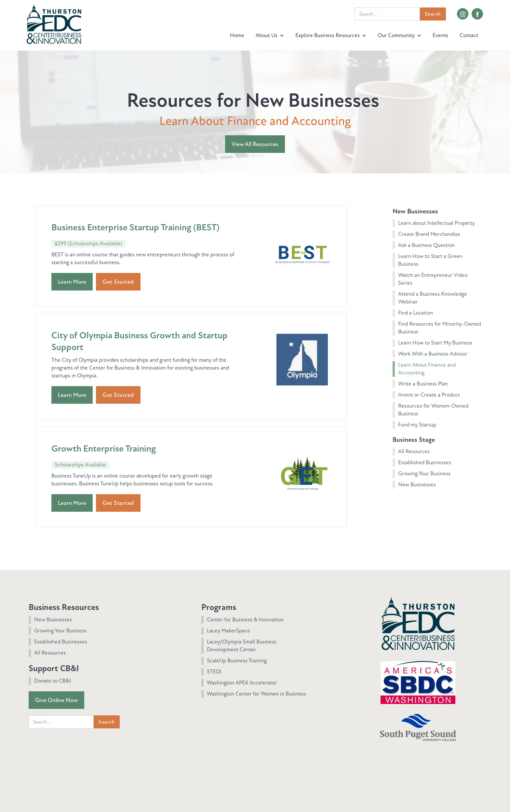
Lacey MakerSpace (228, 631)
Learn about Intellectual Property (436, 223)
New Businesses (417, 485)
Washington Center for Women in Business (256, 694)
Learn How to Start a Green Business (430, 260)
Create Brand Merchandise (429, 234)
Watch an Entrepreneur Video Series (433, 279)
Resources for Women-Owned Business (433, 410)
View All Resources (255, 144)
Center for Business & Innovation (245, 620)
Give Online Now (56, 700)
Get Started (118, 282)
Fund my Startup (417, 425)
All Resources (414, 451)
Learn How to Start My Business (435, 343)
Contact (469, 35)
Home (237, 35)
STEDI (214, 672)
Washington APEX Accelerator (242, 683)
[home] (54, 23)
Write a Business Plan (423, 384)
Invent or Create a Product (429, 395)
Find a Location (416, 313)
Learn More (72, 282)
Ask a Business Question (426, 245)
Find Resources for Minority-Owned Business (440, 328)
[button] (271, 35)
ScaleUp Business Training (237, 661)
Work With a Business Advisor (433, 354)
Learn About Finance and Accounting (427, 369)
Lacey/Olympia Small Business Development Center (242, 646)
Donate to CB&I (53, 681)
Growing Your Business (424, 474)
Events (440, 35)
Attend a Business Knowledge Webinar (433, 298)
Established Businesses (425, 462)
